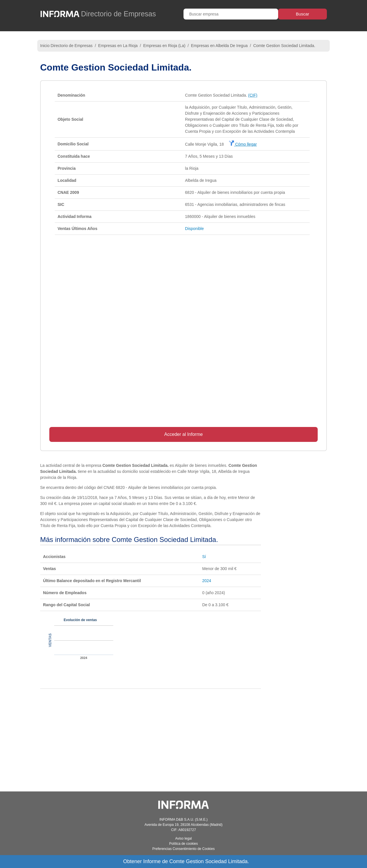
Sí (204, 557)
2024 (207, 581)
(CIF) (253, 95)
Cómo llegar (243, 144)
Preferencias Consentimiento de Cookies (183, 849)
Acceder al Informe (183, 434)
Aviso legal (183, 838)
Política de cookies (183, 844)
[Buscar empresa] (231, 14)
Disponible (194, 229)
